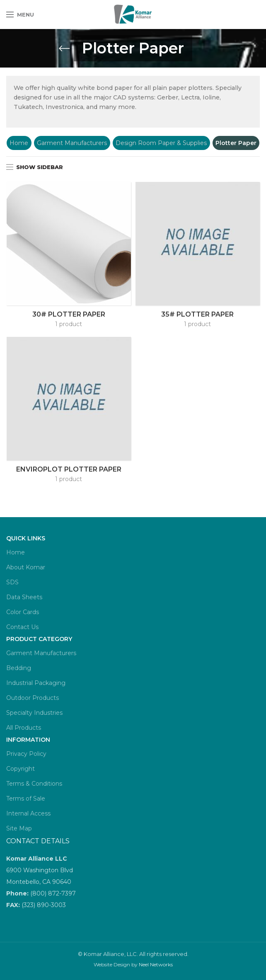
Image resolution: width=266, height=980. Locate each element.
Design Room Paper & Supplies (161, 143)
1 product (69, 324)
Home (19, 143)
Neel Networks (156, 964)
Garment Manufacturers (72, 143)
